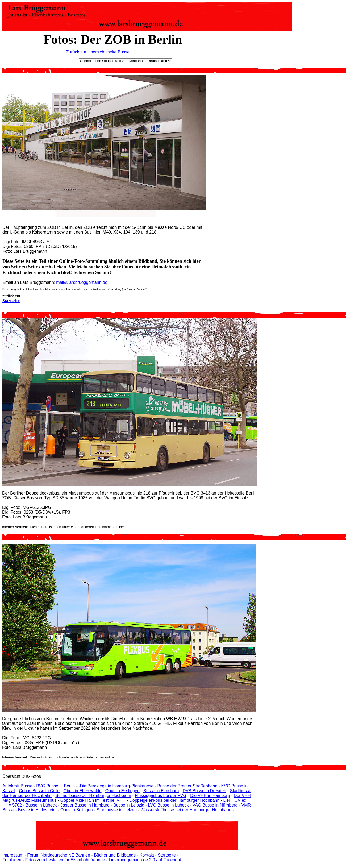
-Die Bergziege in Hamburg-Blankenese (116, 786)
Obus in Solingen (77, 810)
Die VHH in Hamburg (210, 796)
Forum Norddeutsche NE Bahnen (59, 855)
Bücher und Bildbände (115, 855)
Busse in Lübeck (41, 805)
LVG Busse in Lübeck (168, 805)
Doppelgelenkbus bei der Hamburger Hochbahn (174, 800)
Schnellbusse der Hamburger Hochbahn (93, 796)
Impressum (13, 855)
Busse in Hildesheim (37, 810)
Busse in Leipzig (129, 805)
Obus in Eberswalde (82, 791)
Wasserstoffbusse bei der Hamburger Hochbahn (186, 810)
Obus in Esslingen (122, 791)
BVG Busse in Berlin (55, 786)
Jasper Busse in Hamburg (85, 805)
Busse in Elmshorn (161, 791)
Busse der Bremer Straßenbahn (188, 786)
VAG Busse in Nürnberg (215, 805)
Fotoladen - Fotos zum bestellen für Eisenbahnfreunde (54, 860)
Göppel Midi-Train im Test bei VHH (93, 800)
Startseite (167, 855)
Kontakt (147, 855)
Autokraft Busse (17, 786)
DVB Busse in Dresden (205, 791)
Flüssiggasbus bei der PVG (161, 796)
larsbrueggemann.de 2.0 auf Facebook (145, 860)
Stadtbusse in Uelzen (117, 810)
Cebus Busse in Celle (39, 791)
